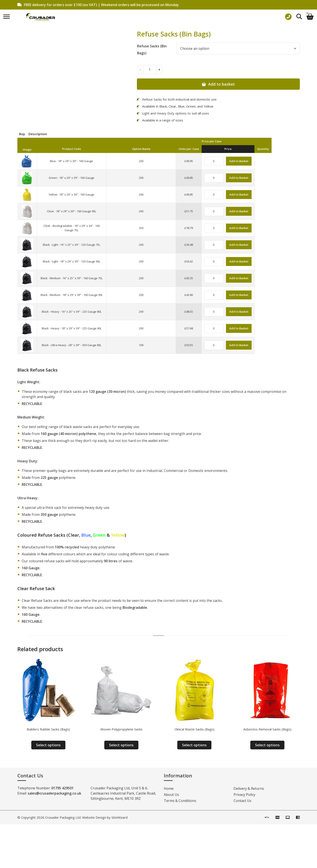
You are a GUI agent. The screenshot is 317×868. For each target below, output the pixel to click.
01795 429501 (62, 788)
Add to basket (222, 84)
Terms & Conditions (180, 801)
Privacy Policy (244, 795)
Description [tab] (38, 134)
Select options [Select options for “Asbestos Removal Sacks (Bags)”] (267, 745)
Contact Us (242, 801)
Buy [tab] (22, 134)
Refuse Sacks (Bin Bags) (152, 50)
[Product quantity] (150, 70)
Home (169, 788)
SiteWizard (119, 817)
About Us (171, 795)
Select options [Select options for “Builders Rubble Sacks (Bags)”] (48, 745)
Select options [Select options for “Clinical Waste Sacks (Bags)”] (194, 745)
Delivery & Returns (249, 788)
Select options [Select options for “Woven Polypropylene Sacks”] (121, 745)
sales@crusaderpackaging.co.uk (54, 793)
